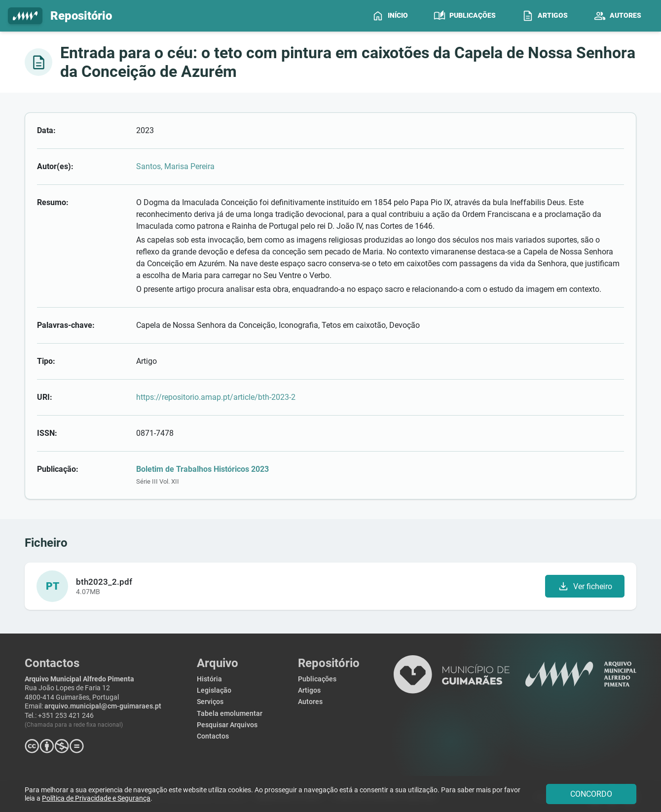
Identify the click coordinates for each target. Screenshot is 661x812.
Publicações (317, 679)
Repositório (60, 16)
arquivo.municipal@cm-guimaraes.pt (103, 706)
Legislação (214, 690)
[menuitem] (390, 16)
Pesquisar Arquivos (227, 725)
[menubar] (511, 16)
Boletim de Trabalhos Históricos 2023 (202, 469)
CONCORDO (591, 794)
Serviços (210, 702)
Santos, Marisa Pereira (175, 166)
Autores (310, 702)
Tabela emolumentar (230, 714)
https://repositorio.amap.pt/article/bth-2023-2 (216, 397)
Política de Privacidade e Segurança (96, 798)
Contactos (213, 736)
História (209, 679)
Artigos (309, 690)
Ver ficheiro (585, 586)
